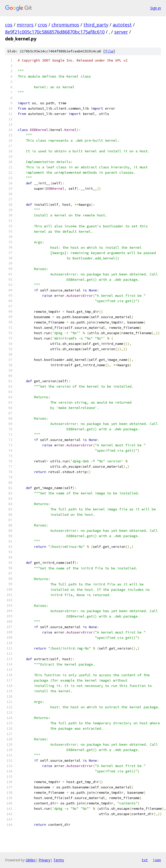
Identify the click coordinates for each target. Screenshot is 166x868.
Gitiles (31, 860)
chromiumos (65, 25)
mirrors (25, 25)
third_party (96, 25)
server (121, 32)
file (109, 51)
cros (43, 25)
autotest (122, 25)
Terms (59, 860)
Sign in (156, 8)
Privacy (44, 860)
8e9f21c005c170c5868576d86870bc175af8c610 (55, 32)
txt (145, 860)
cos (9, 25)
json (157, 860)
